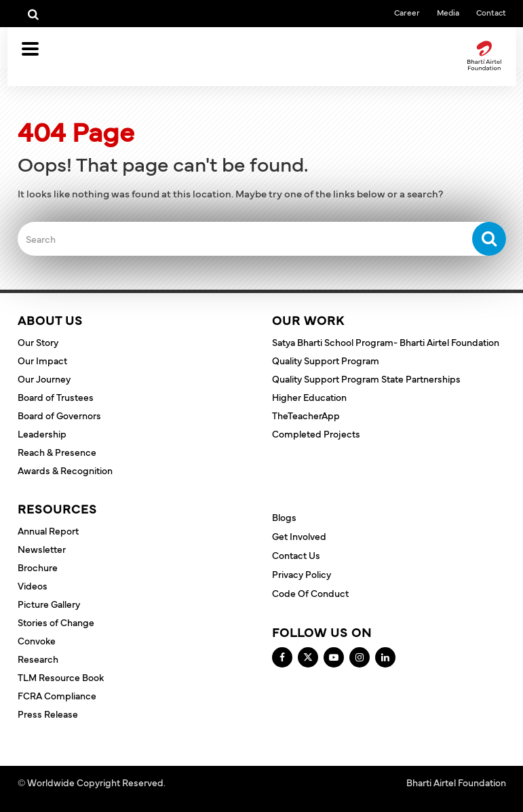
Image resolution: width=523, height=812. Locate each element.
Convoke (37, 640)
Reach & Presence (57, 452)
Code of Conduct (310, 593)
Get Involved (299, 536)
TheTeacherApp (306, 415)
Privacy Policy (302, 574)
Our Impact (42, 360)
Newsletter (42, 549)
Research (38, 659)
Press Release (48, 714)
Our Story (38, 342)
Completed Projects (316, 433)
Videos (33, 585)
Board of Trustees (56, 397)
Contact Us (296, 555)
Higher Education (309, 397)
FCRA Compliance (57, 695)
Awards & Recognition (65, 470)
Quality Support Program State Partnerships (366, 379)
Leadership (42, 433)
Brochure (38, 567)
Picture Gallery (49, 604)
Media (448, 12)
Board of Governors (59, 415)
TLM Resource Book (61, 677)
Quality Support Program (326, 360)
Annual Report (48, 530)
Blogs (284, 517)
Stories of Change (56, 622)
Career (407, 12)
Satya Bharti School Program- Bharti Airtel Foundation (386, 342)
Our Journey (44, 379)
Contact (491, 12)
